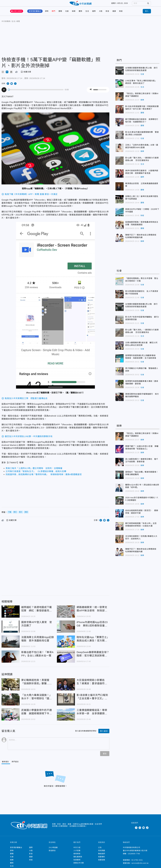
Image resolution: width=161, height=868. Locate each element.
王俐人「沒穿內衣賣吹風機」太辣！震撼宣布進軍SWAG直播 (142, 149)
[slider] (36, 92)
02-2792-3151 (137, 863)
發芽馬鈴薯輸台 (35, 14)
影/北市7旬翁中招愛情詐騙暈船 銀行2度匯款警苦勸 (142, 321)
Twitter (132, 830)
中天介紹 (77, 850)
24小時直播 (53, 850)
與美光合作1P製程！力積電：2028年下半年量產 (142, 213)
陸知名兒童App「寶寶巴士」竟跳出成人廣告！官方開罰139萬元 (93, 642)
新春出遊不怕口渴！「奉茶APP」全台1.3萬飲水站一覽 (37, 657)
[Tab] (16, 765)
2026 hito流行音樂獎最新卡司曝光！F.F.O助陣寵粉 (142, 502)
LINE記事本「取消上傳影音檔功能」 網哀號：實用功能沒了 (142, 85)
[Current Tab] (6, 765)
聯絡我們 (102, 856)
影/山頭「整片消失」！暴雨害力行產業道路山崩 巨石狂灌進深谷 (142, 162)
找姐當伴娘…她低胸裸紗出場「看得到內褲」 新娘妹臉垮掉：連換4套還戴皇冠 (44, 477)
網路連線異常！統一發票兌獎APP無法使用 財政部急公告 (92, 612)
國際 (94, 14)
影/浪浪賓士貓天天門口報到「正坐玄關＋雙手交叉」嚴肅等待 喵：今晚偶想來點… (92, 700)
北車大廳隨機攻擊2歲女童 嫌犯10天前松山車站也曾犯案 (141, 347)
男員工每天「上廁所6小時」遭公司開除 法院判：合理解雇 (34, 471)
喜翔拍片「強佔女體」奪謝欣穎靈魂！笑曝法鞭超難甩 (142, 476)
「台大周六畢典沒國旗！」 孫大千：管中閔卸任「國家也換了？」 (38, 700)
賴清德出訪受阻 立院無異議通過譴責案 (142, 187)
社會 (67, 14)
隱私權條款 (78, 859)
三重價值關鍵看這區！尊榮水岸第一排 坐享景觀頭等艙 (92, 715)
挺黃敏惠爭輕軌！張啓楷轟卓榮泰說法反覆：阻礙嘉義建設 (142, 226)
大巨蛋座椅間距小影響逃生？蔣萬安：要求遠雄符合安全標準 (92, 685)
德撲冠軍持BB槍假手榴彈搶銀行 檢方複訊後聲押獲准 (142, 398)
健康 (114, 14)
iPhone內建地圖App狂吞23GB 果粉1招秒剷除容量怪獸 (92, 627)
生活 (87, 14)
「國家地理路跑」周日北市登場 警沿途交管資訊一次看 (142, 282)
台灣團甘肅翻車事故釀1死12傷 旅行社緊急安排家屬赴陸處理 (141, 72)
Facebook (136, 830)
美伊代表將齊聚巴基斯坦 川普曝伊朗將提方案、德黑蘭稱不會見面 (142, 175)
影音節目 (52, 853)
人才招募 (77, 853)
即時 (47, 14)
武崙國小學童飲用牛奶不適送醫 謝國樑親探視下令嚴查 (37, 715)
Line (144, 830)
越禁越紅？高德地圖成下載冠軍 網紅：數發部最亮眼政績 (37, 612)
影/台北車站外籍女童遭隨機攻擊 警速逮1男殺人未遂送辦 (142, 136)
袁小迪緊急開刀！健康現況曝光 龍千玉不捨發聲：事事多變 (142, 463)
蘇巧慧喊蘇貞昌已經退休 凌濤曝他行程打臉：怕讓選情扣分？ (142, 123)
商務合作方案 (79, 866)
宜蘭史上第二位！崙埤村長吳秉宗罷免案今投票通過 (142, 200)
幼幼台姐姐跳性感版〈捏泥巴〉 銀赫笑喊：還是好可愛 (142, 514)
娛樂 (74, 14)
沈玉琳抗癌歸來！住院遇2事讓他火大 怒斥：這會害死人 (142, 540)
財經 (121, 14)
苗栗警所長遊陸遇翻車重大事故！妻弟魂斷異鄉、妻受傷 (142, 385)
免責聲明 (77, 863)
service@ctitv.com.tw (140, 866)
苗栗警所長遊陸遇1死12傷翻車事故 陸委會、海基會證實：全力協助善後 (141, 359)
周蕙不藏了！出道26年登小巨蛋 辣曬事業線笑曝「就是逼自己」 (142, 450)
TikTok (147, 830)
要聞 (60, 14)
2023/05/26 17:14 (14, 81)
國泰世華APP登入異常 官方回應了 (37, 627)
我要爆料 (102, 859)
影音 (107, 14)
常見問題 (102, 853)
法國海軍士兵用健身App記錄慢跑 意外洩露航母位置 (38, 642)
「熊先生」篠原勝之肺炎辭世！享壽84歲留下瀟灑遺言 (142, 98)
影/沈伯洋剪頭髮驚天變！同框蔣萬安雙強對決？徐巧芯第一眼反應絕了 (142, 110)
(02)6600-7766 (134, 856)
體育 (80, 14)
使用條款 (77, 856)
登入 (147, 14)
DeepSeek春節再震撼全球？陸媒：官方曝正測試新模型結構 (93, 657)
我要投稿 (102, 863)
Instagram (140, 830)
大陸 (101, 14)
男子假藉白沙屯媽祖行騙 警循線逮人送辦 (142, 372)
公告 (100, 850)
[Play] (4, 92)
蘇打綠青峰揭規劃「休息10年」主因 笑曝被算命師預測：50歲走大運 (142, 527)
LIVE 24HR (17, 14)
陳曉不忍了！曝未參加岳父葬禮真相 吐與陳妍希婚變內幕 (142, 239)
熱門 (53, 14)
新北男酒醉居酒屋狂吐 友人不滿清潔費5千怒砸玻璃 (142, 295)
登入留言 (104, 734)
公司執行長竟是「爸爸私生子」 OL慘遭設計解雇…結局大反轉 (36, 474)
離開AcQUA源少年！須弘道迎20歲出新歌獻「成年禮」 (142, 489)
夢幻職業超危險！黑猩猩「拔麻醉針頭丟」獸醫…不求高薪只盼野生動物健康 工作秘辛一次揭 (37, 685)
